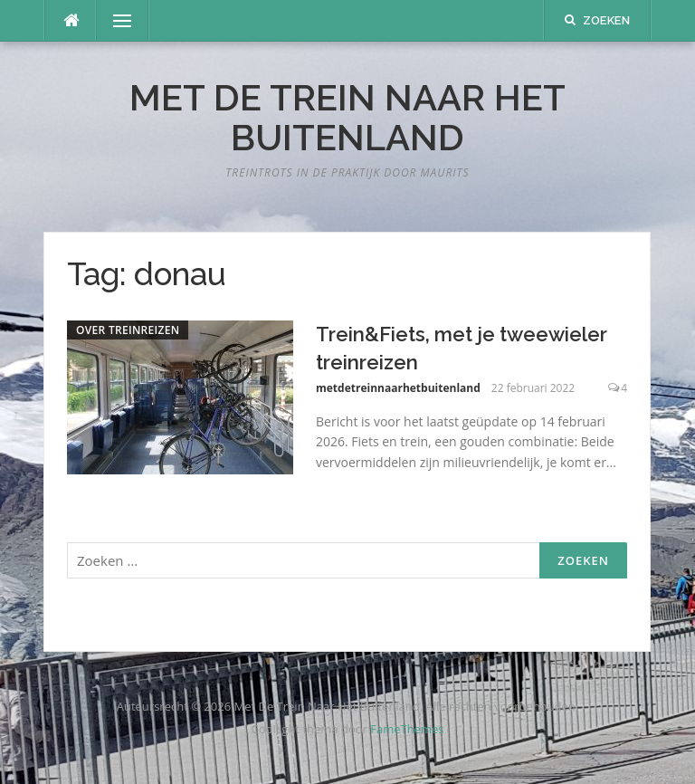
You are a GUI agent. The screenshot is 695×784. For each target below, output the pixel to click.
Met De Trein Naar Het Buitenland (347, 117)
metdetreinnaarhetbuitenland (398, 388)
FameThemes (407, 729)
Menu (115, 21)
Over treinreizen (128, 330)
